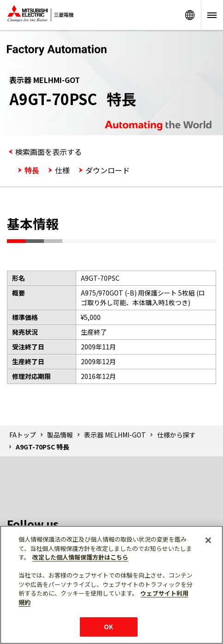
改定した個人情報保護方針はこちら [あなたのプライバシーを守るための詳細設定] (80, 557)
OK (108, 627)
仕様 (62, 170)
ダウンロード (108, 170)
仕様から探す (176, 435)
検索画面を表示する (48, 152)
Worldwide (190, 15)
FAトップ (23, 435)
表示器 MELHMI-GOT (115, 435)
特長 (32, 170)
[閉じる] (208, 540)
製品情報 (60, 435)
